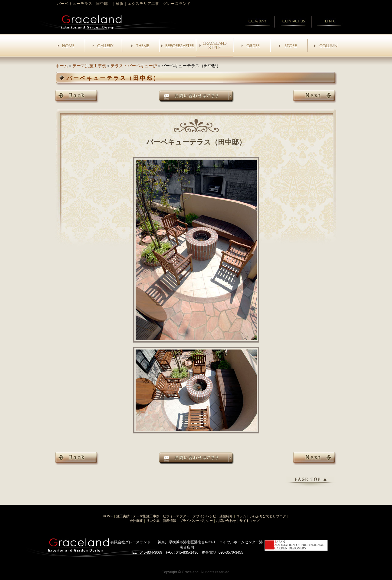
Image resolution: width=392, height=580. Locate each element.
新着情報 (170, 521)
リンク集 (153, 521)
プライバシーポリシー (196, 521)
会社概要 (136, 521)
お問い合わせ (226, 521)
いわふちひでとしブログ (268, 516)
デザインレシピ (204, 516)
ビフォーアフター (176, 516)
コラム (241, 516)
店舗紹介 (226, 516)
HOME (108, 516)
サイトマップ (249, 521)
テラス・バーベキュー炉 (134, 66)
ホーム (62, 66)
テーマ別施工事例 (89, 66)
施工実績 (123, 516)
